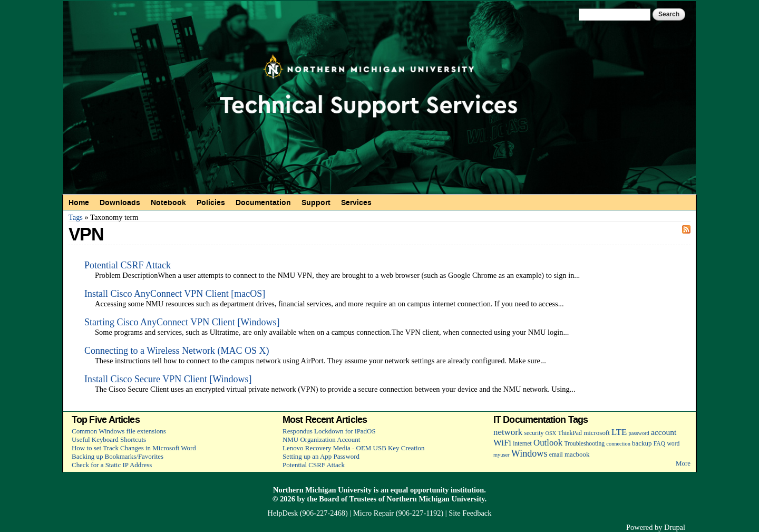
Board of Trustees (348, 499)
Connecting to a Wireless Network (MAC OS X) (177, 351)
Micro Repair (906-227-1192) (398, 513)
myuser (502, 455)
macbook (577, 454)
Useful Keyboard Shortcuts (109, 439)
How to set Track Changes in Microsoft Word (134, 448)
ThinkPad (570, 433)
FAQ (659, 444)
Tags (76, 217)
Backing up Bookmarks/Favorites (118, 456)
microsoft (597, 433)
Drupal (675, 527)
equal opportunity (420, 490)
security (534, 433)
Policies (211, 202)
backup (642, 443)
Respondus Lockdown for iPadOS (329, 431)
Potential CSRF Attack (128, 265)
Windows (529, 453)
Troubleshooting (584, 444)
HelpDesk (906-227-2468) (308, 513)
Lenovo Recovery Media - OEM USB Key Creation (353, 448)
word (673, 444)
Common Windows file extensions (119, 431)
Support (316, 202)
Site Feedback (470, 513)
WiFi (502, 443)
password (639, 433)
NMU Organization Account (321, 439)
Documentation (263, 202)
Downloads (120, 202)
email (556, 455)
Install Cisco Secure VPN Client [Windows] (168, 379)
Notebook (168, 202)
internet (522, 444)
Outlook (548, 443)
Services (356, 202)
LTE (619, 432)
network (508, 432)
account (664, 432)
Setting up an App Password (321, 456)
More (683, 463)
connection (618, 444)
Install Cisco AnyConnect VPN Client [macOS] (175, 294)
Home (79, 202)
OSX (551, 433)
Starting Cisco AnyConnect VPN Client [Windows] (182, 322)
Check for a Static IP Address (112, 465)
